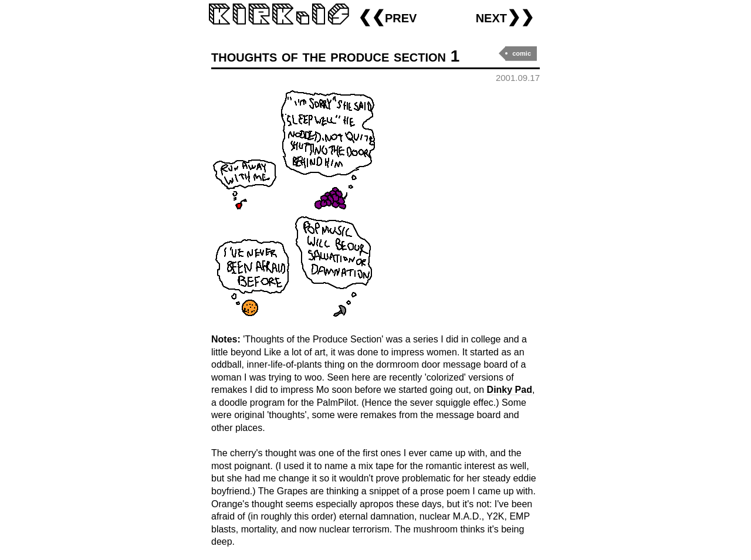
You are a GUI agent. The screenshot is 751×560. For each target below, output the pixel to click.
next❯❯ (505, 17)
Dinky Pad (510, 390)
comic (522, 53)
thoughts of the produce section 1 (335, 56)
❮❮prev (387, 17)
